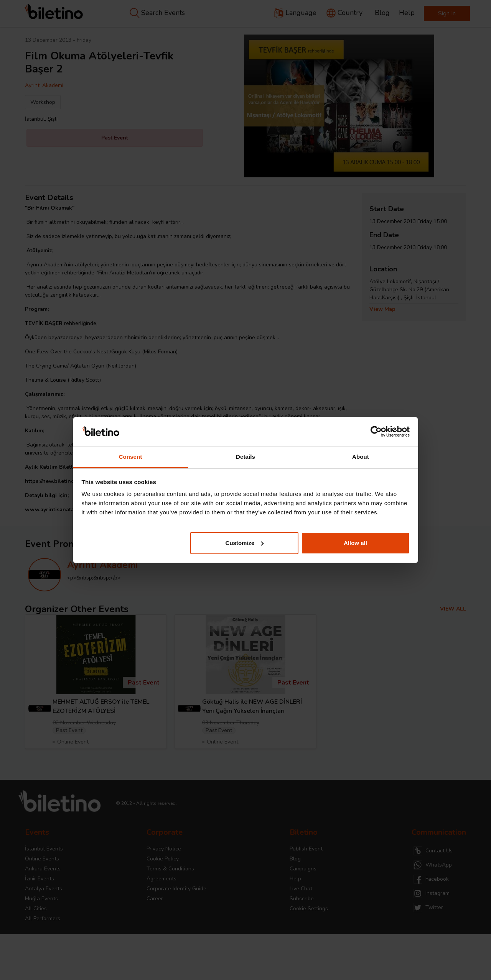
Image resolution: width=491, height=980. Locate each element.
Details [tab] (245, 457)
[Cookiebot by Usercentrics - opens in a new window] (376, 432)
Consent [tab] (131, 457)
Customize (245, 543)
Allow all (355, 543)
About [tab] (361, 457)
